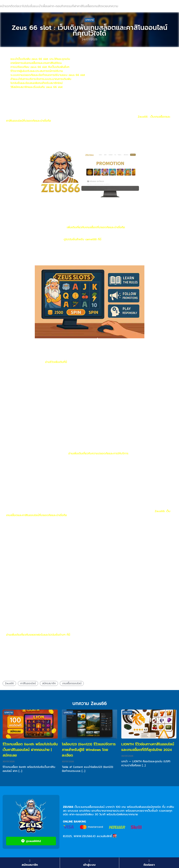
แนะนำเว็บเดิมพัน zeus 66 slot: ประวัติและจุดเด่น (40, 59)
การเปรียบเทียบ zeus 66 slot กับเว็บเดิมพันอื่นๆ (40, 67)
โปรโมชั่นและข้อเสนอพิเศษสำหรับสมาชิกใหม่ (37, 83)
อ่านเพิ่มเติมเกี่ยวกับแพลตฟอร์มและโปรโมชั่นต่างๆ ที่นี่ (38, 635)
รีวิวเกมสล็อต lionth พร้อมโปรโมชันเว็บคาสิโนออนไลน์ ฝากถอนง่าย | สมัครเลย (30, 750)
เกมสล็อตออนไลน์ (72, 683)
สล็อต (89, 6)
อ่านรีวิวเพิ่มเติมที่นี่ (56, 362)
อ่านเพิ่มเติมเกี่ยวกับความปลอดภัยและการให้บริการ (98, 453)
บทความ (113, 6)
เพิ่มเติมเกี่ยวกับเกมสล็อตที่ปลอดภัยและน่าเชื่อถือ (96, 227)
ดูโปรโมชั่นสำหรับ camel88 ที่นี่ (82, 239)
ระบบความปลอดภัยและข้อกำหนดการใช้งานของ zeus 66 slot (48, 75)
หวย (105, 6)
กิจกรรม (67, 6)
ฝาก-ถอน (55, 6)
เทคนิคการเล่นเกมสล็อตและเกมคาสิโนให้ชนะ (36, 63)
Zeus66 (9, 683)
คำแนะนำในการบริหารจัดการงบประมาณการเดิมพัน (41, 79)
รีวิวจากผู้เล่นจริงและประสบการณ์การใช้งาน (37, 71)
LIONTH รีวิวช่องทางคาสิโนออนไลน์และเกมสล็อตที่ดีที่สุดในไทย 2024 (148, 747)
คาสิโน (82, 6)
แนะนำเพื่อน (41, 6)
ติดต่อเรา (17, 6)
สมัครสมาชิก (49, 683)
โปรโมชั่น (28, 6)
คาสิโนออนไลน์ (28, 683)
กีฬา (75, 6)
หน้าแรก (5, 6)
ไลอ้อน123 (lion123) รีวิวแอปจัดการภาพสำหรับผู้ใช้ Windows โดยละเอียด (89, 750)
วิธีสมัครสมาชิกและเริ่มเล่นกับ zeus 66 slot (37, 87)
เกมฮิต (98, 6)
